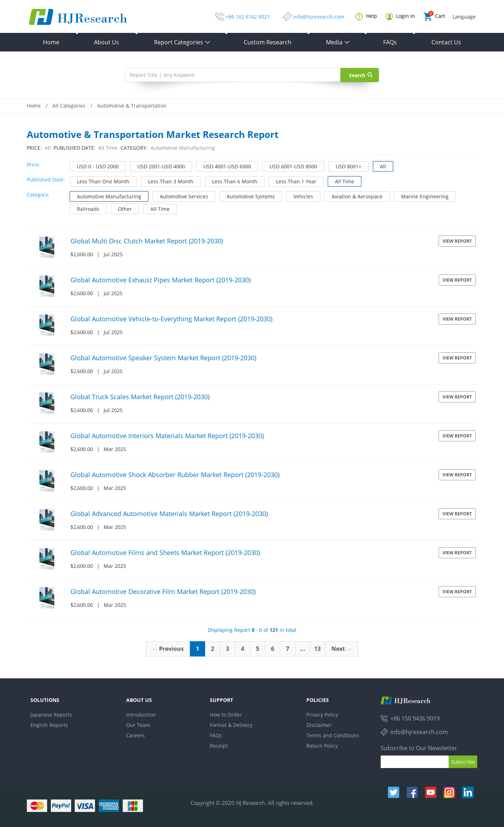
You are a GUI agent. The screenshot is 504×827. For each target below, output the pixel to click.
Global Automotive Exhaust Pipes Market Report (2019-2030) (160, 280)
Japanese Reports (51, 715)
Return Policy (322, 746)
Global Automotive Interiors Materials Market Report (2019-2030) (167, 436)
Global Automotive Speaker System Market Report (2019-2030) (163, 358)
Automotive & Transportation (132, 106)
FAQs (390, 42)
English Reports (49, 725)
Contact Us (446, 42)
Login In (400, 16)
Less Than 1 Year (293, 181)
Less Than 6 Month (231, 181)
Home (51, 42)
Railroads (85, 208)
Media (338, 42)
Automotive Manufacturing (106, 196)
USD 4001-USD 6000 (224, 166)
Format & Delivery (231, 725)
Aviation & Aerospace (354, 196)
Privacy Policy (322, 715)
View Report (457, 241)
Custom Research (268, 42)
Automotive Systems (247, 196)
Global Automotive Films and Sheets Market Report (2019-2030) (165, 553)
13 (317, 649)
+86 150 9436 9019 (415, 718)
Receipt (219, 746)
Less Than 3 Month (167, 181)
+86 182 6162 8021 (248, 17)
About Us (107, 42)
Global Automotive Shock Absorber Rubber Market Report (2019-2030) (175, 475)
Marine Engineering (421, 196)
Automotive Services (181, 196)
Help (366, 16)
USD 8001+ (345, 166)
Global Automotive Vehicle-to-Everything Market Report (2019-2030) (171, 319)
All (380, 166)
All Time (341, 181)
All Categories (69, 106)
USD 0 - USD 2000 (94, 166)
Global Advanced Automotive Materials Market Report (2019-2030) (169, 514)
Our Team (138, 725)
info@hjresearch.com (319, 17)
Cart (434, 17)
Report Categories (182, 42)
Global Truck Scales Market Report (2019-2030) (140, 397)
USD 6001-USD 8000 (290, 166)
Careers (135, 735)
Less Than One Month (100, 181)
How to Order (226, 715)
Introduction (141, 715)
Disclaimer (319, 725)
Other (122, 208)
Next (341, 649)
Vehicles (300, 196)
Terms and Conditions (333, 735)
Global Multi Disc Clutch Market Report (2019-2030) (147, 241)
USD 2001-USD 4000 (158, 166)
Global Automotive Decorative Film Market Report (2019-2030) (163, 591)
